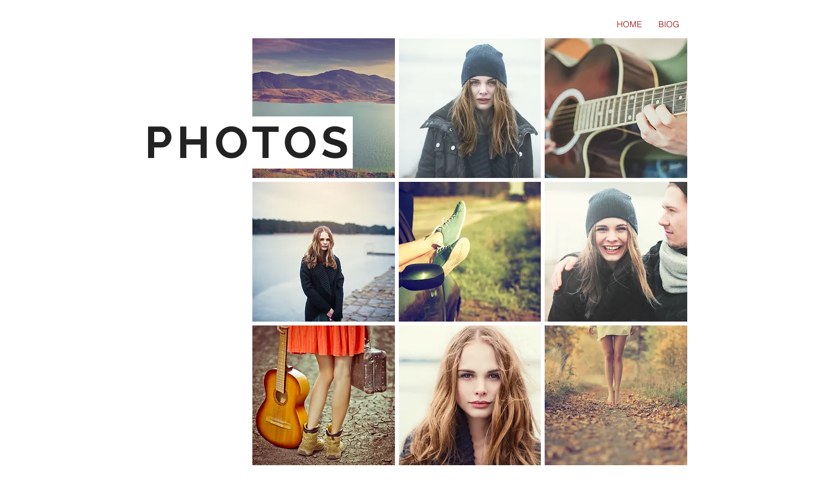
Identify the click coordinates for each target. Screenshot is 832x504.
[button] (324, 108)
